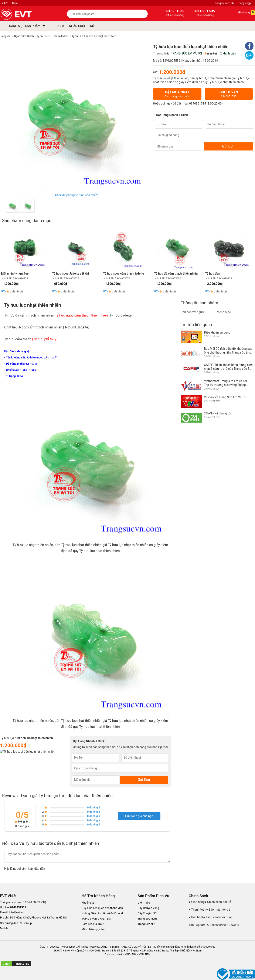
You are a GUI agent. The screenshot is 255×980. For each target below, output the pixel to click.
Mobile (4, 928)
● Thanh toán (197, 910)
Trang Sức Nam (147, 919)
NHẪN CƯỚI (77, 26)
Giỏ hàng (244, 13)
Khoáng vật (89, 903)
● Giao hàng (197, 902)
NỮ (92, 26)
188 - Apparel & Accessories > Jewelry (214, 925)
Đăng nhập (245, 3)
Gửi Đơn (228, 146)
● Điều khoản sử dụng (218, 917)
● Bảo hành (196, 917)
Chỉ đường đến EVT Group (16, 923)
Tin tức (4, 3)
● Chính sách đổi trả (218, 902)
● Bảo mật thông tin (219, 910)
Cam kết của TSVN (93, 924)
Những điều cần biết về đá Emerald (103, 913)
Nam (15, 3)
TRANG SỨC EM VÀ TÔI (187, 53)
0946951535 (198, 104)
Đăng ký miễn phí (225, 3)
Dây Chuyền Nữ (147, 913)
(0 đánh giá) (228, 53)
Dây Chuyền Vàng (148, 908)
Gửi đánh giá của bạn (139, 816)
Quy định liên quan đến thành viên (102, 908)
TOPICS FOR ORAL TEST (97, 919)
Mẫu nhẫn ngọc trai (93, 929)
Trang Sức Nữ (146, 924)
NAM (61, 26)
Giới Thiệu (144, 903)
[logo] (26, 14)
